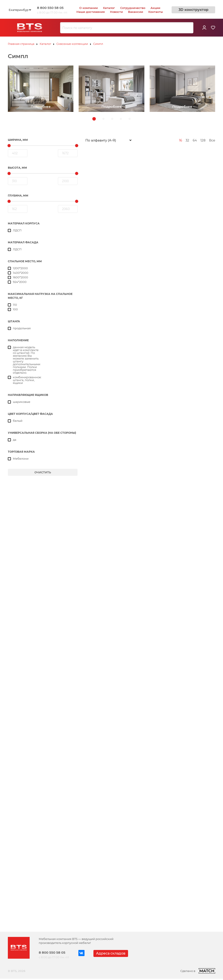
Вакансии (136, 12)
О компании (89, 8)
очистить (43, 472)
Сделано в (198, 971)
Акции (155, 8)
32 (187, 140)
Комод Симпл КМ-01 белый (108, 220)
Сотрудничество (133, 8)
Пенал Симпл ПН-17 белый (175, 407)
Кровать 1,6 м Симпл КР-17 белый (180, 313)
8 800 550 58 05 (50, 8)
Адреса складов (111, 953)
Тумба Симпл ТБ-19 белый (106, 881)
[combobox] (127, 28)
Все (212, 140)
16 (181, 140)
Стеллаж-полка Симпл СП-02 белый (115, 597)
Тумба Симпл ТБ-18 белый (174, 788)
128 (203, 140)
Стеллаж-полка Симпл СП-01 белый (183, 504)
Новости (116, 12)
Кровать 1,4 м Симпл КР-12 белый (113, 313)
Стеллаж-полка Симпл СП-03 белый (183, 597)
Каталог (109, 8)
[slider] (9, 146)
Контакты (156, 12)
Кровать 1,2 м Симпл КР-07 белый (181, 220)
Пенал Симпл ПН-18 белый (107, 504)
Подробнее (41, 107)
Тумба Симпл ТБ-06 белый (107, 788)
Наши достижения (91, 12)
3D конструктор (193, 10)
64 (195, 140)
